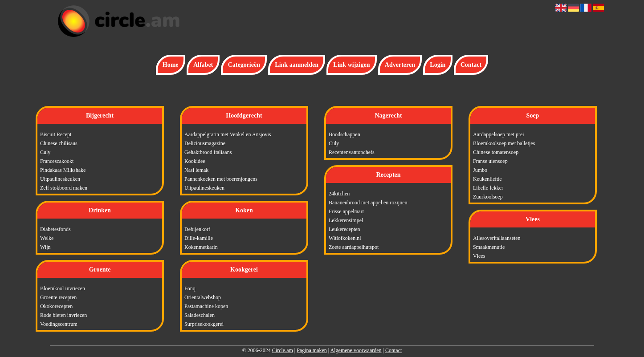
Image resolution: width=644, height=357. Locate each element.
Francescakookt (57, 161)
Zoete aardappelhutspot (354, 247)
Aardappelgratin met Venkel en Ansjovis (228, 134)
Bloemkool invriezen (63, 288)
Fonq (190, 288)
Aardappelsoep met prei (499, 134)
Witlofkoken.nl (345, 238)
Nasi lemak (196, 170)
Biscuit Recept (56, 134)
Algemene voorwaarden (356, 350)
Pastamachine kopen (206, 306)
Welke (47, 238)
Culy (45, 152)
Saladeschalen (200, 315)
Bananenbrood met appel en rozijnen (368, 203)
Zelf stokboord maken (64, 188)
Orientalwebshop (203, 297)
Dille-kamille (199, 238)
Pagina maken (312, 350)
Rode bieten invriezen (63, 315)
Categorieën (244, 65)
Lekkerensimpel (346, 220)
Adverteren (400, 65)
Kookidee (195, 161)
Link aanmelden (297, 65)
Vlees (479, 256)
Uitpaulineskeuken (60, 179)
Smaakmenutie (489, 247)
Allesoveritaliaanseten (497, 238)
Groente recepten (58, 297)
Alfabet (203, 65)
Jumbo (480, 170)
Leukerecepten (344, 229)
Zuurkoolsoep (488, 197)
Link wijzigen (351, 65)
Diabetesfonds (55, 229)
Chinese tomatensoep (496, 152)
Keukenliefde (487, 179)
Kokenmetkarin (201, 247)
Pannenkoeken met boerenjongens (221, 179)
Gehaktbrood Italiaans (208, 152)
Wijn (45, 247)
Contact (471, 65)
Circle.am (283, 350)
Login (438, 65)
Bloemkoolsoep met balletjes (504, 143)
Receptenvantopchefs (352, 152)
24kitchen (339, 194)
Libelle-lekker (488, 188)
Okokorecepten (56, 306)
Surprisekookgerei (204, 324)
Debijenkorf (197, 229)
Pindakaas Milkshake (63, 170)
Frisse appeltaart (346, 211)
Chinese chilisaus (59, 143)
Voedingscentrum (59, 324)
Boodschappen (344, 134)
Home (171, 65)
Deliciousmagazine (205, 143)
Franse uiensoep (490, 161)
